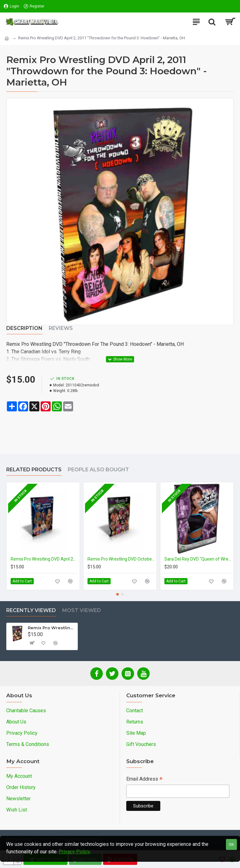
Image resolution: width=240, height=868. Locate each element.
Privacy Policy (74, 852)
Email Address (144, 780)
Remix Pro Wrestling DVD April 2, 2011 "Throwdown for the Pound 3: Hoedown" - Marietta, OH (52, 628)
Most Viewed (82, 610)
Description (24, 328)
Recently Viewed (31, 610)
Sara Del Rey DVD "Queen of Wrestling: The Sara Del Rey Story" (198, 559)
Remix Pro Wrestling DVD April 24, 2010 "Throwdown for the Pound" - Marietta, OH (44, 559)
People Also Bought (98, 470)
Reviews (61, 328)
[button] (117, 594)
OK (231, 844)
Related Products (34, 470)
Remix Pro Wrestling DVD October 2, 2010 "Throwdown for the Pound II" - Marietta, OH (121, 559)
